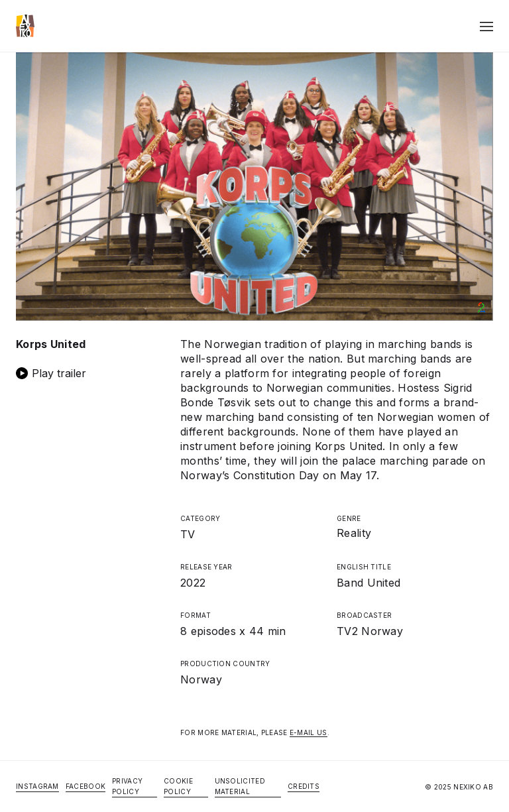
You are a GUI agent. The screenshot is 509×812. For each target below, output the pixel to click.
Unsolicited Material (240, 786)
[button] (486, 26)
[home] (25, 26)
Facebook (85, 786)
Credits (304, 786)
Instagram (37, 786)
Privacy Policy (127, 786)
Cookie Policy (178, 786)
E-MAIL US (309, 732)
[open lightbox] (90, 373)
